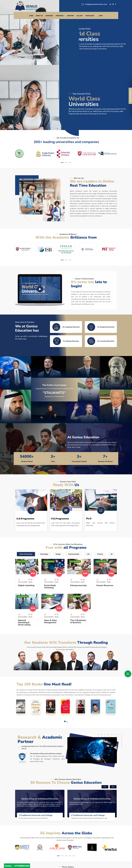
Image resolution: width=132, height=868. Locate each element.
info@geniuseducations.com (96, 4)
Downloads (90, 16)
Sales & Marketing (26, 554)
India (100, 16)
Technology (44, 554)
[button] (62, 163)
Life (88, 554)
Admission (49, 16)
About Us (39, 16)
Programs (60, 16)
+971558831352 (22, 866)
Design (58, 554)
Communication (74, 554)
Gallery (80, 16)
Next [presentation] (113, 787)
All (112, 554)
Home (31, 16)
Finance (100, 554)
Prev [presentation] (105, 787)
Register (70, 16)
